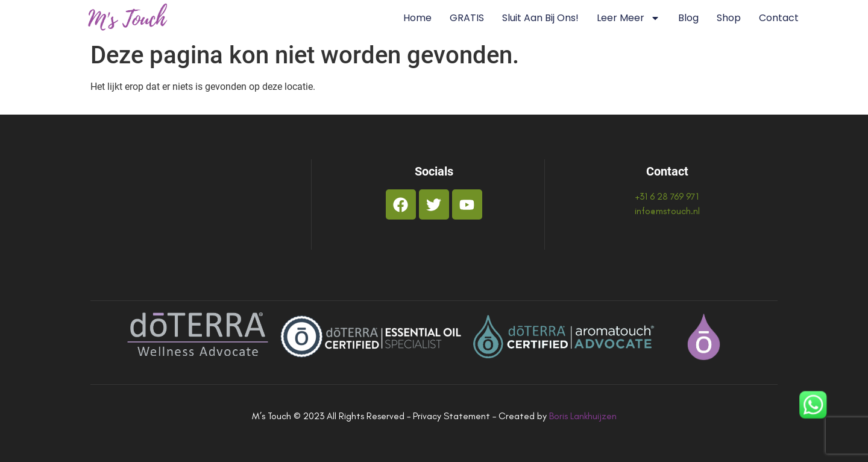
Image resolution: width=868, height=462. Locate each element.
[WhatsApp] (813, 407)
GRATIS (467, 18)
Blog (688, 18)
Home (417, 18)
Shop (729, 18)
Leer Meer (628, 18)
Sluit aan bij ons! (540, 18)
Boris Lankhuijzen (583, 416)
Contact (779, 18)
